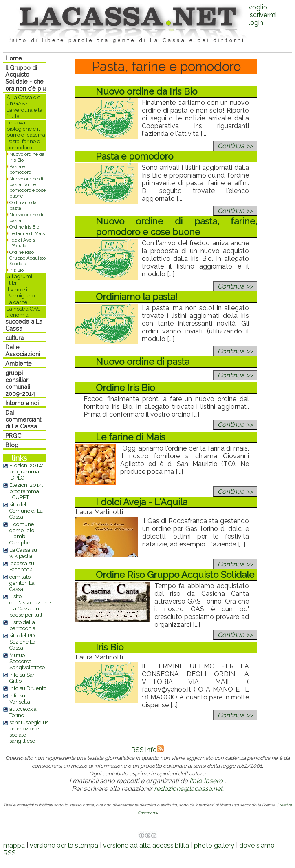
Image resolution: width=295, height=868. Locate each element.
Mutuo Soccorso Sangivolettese (27, 661)
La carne (17, 302)
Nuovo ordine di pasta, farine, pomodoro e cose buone (28, 187)
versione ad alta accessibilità (146, 845)
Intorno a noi (22, 403)
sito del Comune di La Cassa (26, 511)
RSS (10, 853)
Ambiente (19, 363)
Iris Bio (17, 270)
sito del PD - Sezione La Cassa (24, 642)
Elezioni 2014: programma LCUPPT (26, 491)
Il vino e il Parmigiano (21, 293)
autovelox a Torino (23, 712)
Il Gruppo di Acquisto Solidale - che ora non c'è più (25, 78)
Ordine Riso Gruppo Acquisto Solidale (28, 258)
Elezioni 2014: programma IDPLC (26, 472)
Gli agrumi (19, 276)
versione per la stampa (64, 845)
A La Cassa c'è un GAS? (23, 100)
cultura (14, 338)
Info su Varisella (20, 699)
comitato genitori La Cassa (22, 583)
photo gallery (214, 845)
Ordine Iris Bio (24, 227)
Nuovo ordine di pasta (143, 362)
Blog (12, 445)
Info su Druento (28, 688)
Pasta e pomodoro (20, 169)
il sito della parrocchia (22, 625)
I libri (12, 283)
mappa (14, 845)
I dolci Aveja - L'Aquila (24, 243)
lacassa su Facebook (22, 566)
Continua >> (235, 146)
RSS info (147, 750)
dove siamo (257, 845)
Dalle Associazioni (23, 351)
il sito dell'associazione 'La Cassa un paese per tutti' (30, 606)
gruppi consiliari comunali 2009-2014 (20, 383)
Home (14, 58)
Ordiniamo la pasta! (137, 297)
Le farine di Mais (27, 233)
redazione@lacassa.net (188, 789)
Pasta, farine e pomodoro (23, 144)
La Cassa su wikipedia (23, 553)
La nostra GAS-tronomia (24, 312)
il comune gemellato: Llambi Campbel (22, 533)
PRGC (13, 436)
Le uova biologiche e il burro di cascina (26, 129)
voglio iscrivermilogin (263, 15)
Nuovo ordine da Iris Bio (146, 91)
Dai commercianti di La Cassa (24, 419)
